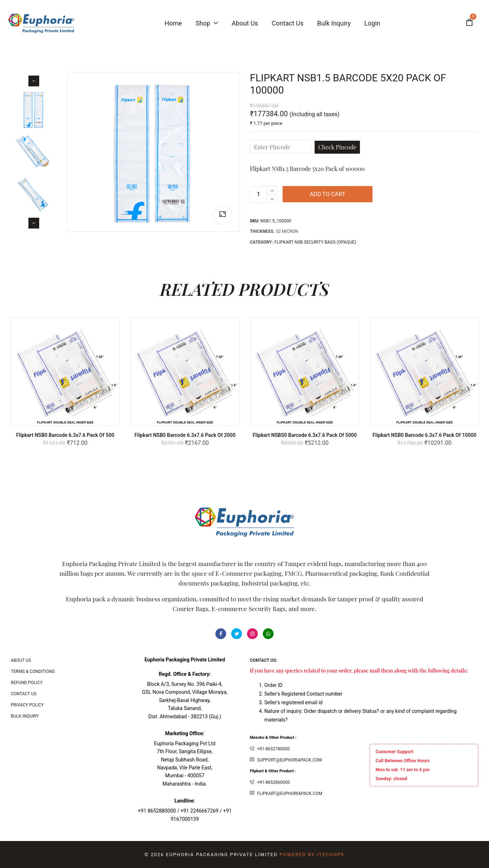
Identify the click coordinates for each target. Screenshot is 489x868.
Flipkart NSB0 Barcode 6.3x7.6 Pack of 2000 (185, 435)
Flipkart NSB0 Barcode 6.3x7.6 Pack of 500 (65, 435)
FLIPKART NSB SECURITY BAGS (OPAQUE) (315, 242)
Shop (207, 23)
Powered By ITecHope (312, 855)
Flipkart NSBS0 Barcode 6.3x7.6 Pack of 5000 (305, 435)
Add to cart (327, 194)
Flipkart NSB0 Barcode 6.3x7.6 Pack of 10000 (424, 435)
